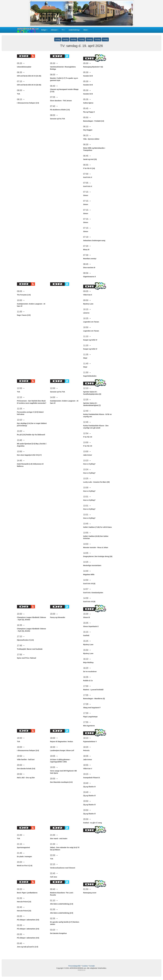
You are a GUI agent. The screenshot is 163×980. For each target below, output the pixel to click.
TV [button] (64, 30)
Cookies (85, 966)
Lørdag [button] (58, 39)
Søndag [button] (65, 39)
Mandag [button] (74, 39)
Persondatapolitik (74, 966)
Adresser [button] (55, 30)
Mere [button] (86, 30)
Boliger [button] (44, 30)
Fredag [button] (105, 39)
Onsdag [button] (89, 39)
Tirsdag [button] (81, 39)
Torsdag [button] (97, 39)
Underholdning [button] (74, 30)
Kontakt (92, 966)
